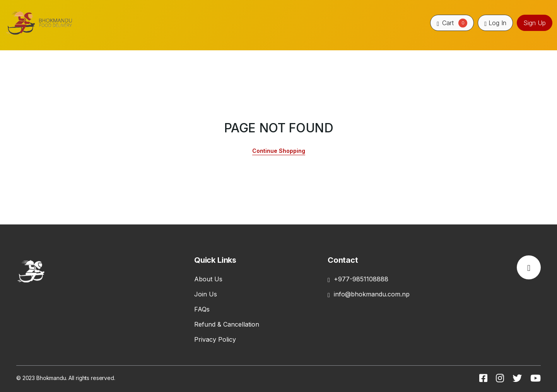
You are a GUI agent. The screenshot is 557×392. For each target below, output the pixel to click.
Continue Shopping (279, 151)
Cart (452, 23)
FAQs (202, 309)
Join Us (206, 294)
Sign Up (535, 23)
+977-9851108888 (358, 279)
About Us (208, 279)
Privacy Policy (215, 339)
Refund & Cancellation (227, 324)
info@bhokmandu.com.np (369, 294)
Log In (495, 23)
